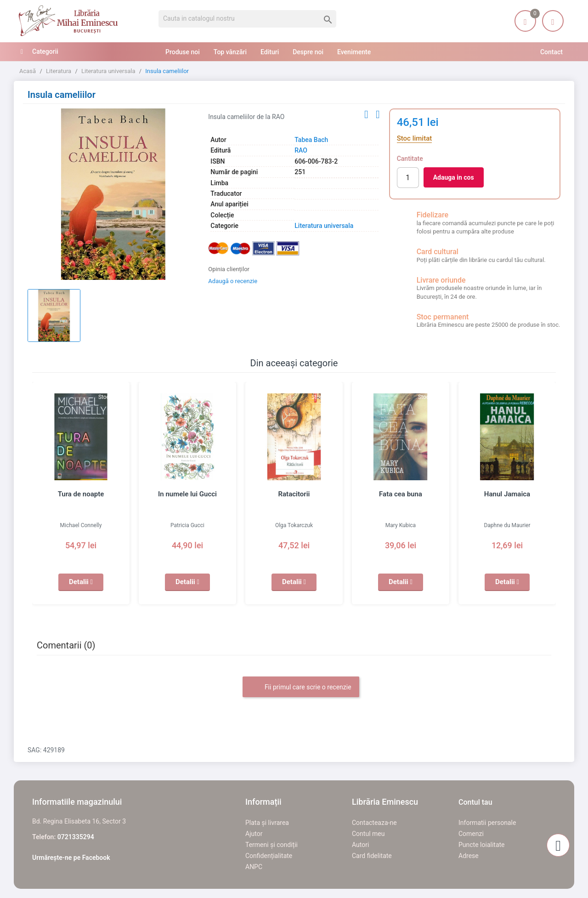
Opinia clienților (229, 269)
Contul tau (475, 802)
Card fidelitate (372, 856)
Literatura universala (324, 226)
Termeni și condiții (271, 845)
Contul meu (368, 834)
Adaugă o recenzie (233, 281)
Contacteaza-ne (374, 823)
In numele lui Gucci (187, 494)
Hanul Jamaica (507, 494)
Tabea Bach (311, 140)
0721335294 (76, 837)
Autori (360, 845)
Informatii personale (487, 823)
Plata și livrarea (267, 823)
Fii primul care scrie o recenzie (301, 688)
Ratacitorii (294, 494)
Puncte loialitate (482, 845)
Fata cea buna (401, 494)
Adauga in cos (454, 177)
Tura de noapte (81, 494)
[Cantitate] (408, 178)
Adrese (469, 856)
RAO (301, 150)
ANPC (254, 867)
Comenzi (471, 834)
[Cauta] (247, 19)
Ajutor (254, 834)
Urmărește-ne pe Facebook (71, 858)
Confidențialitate (269, 856)
